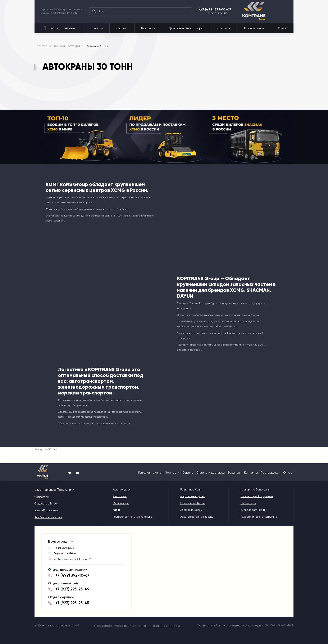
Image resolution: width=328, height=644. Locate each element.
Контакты (224, 28)
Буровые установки (252, 510)
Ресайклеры (248, 503)
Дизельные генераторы (186, 28)
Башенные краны (189, 490)
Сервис (122, 28)
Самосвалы (42, 496)
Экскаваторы (117, 503)
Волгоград (258, 14)
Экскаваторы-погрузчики (256, 496)
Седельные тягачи (46, 503)
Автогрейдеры (118, 490)
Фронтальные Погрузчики (51, 490)
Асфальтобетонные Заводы (194, 517)
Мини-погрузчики (46, 510)
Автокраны (115, 496)
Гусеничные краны (190, 503)
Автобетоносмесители (48, 517)
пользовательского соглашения (157, 625)
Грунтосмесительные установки (129, 517)
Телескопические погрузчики (259, 517)
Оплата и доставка (210, 472)
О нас (282, 28)
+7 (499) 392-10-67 (268, 9)
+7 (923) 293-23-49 (69, 585)
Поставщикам (254, 28)
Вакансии (148, 28)
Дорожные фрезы (189, 510)
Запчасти (96, 28)
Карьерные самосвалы (254, 490)
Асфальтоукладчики (190, 496)
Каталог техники (63, 28)
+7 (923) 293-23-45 (69, 598)
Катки (112, 510)
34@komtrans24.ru (65, 552)
